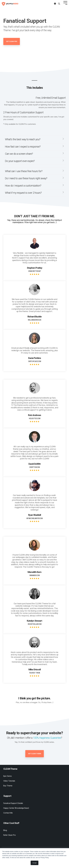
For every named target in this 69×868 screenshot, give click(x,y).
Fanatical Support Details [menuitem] (13, 803)
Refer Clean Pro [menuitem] (10, 835)
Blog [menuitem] (5, 830)
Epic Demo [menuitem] (8, 776)
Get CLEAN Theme (35, 754)
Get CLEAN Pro (12, 41)
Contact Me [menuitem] (8, 813)
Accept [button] (35, 863)
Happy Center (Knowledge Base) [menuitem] (16, 808)
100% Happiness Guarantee (47, 738)
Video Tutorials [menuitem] (9, 781)
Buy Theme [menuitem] (8, 786)
